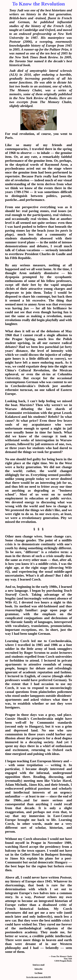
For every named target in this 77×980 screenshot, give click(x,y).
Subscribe (38, 969)
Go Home (39, 973)
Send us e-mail (38, 965)
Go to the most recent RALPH (38, 977)
